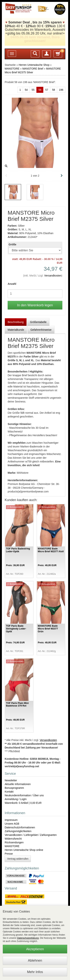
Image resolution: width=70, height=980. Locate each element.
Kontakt (9, 792)
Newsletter (11, 780)
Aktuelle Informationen (18, 784)
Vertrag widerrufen (18, 859)
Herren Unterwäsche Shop (34, 65)
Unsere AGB (12, 824)
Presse (9, 854)
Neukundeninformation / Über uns (24, 795)
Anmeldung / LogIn (16, 799)
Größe (12, 244)
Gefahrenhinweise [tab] (41, 330)
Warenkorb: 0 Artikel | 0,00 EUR (23, 803)
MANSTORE (12, 69)
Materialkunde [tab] (16, 330)
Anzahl (12, 284)
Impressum (11, 820)
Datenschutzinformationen (20, 827)
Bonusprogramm (14, 788)
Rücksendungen (14, 842)
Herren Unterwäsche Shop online (24, 850)
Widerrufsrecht (13, 839)
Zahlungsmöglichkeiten (18, 831)
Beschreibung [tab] (16, 322)
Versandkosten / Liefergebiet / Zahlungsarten (31, 835)
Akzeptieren (35, 949)
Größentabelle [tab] (38, 322)
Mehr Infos (35, 972)
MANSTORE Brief (33, 69)
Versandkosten (53, 276)
